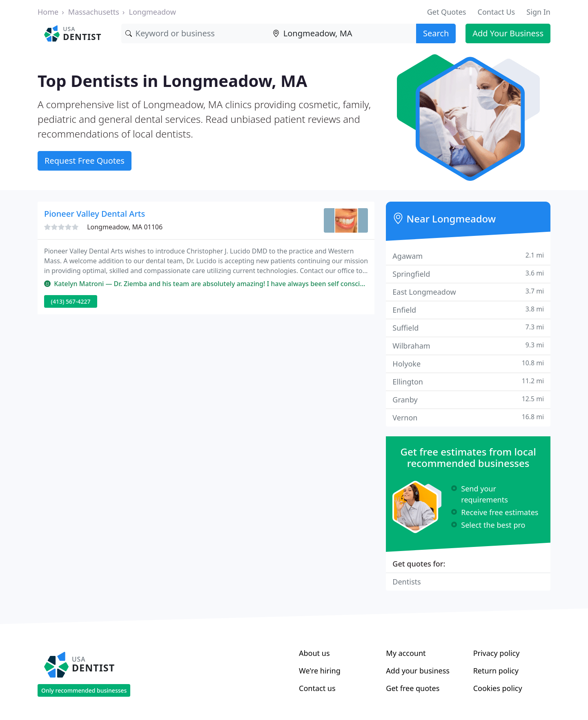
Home (48, 12)
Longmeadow (152, 12)
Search (436, 33)
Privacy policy (497, 653)
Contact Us (497, 12)
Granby (468, 399)
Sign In (538, 12)
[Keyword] (195, 33)
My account (406, 653)
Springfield (468, 274)
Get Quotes (447, 12)
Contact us (317, 688)
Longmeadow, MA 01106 (125, 227)
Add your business (418, 671)
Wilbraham (468, 346)
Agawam (468, 256)
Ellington (468, 381)
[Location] (342, 33)
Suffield (468, 328)
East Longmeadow (468, 292)
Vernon (468, 417)
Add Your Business (508, 33)
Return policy (496, 671)
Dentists (406, 582)
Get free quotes (413, 688)
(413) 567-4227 (71, 301)
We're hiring (320, 671)
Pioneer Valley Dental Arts (95, 214)
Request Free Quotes (85, 161)
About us (314, 653)
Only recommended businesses (84, 690)
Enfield (468, 310)
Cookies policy (498, 688)
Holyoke (468, 363)
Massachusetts (94, 12)
